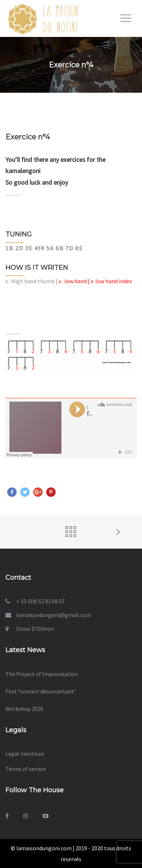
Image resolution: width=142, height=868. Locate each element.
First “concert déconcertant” (41, 691)
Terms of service (26, 769)
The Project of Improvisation (42, 674)
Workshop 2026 (24, 709)
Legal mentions (25, 754)
